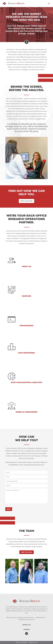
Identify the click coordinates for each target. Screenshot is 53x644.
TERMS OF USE (33, 642)
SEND (9, 509)
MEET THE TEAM (27, 552)
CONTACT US (26, 625)
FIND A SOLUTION (26, 201)
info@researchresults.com (26, 620)
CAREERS (26, 629)
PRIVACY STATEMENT (22, 642)
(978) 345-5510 (40, 618)
